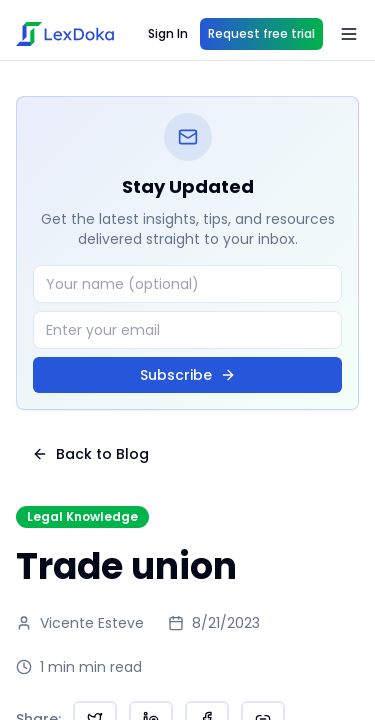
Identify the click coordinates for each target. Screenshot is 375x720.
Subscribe (188, 375)
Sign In (168, 33)
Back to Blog (90, 454)
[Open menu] (349, 34)
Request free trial (261, 33)
